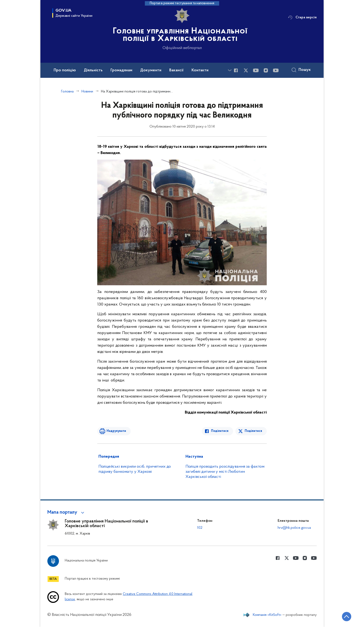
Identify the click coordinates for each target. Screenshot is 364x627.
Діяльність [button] (93, 70)
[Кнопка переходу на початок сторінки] (347, 617)
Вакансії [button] (176, 70)
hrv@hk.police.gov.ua (294, 528)
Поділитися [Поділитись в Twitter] (253, 431)
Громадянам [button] (121, 70)
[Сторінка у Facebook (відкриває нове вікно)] (236, 70)
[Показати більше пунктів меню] (230, 70)
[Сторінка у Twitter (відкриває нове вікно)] (246, 70)
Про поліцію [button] (65, 70)
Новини (87, 92)
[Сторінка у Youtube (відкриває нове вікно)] (256, 70)
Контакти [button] (200, 70)
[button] (67, 512)
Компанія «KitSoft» (267, 615)
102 (200, 528)
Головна (67, 92)
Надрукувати (116, 431)
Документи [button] (151, 70)
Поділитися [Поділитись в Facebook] (220, 431)
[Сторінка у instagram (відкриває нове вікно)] (266, 70)
